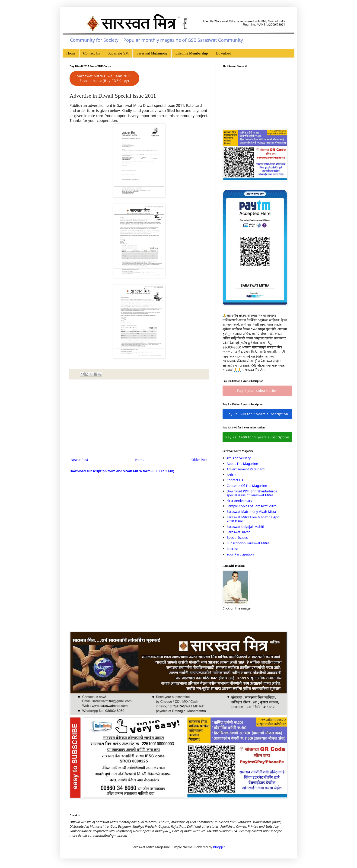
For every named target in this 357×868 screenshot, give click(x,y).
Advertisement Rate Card (246, 469)
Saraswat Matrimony (152, 53)
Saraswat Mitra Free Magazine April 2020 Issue (254, 519)
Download (224, 53)
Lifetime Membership (192, 53)
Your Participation (240, 554)
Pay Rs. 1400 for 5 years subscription (257, 437)
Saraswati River (238, 532)
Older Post (199, 460)
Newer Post (79, 460)
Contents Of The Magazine (247, 486)
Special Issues (237, 538)
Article (232, 475)
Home (71, 53)
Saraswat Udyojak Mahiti (245, 527)
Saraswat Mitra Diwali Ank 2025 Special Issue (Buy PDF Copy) (104, 78)
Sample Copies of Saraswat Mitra (252, 506)
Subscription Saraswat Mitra (248, 543)
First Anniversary (239, 501)
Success (233, 549)
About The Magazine (242, 464)
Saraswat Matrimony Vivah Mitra (251, 512)
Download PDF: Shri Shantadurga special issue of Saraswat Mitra (252, 493)
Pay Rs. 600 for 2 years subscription (257, 414)
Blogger (219, 847)
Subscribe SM (118, 53)
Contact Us (92, 53)
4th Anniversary (239, 458)
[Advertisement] (139, 418)
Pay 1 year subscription (257, 391)
